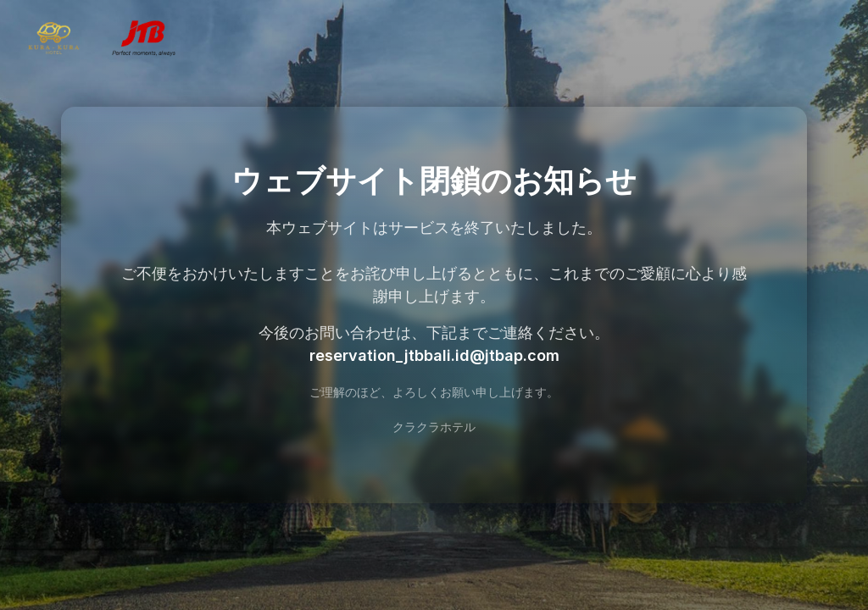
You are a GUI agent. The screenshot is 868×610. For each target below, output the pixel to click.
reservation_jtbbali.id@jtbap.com (434, 355)
